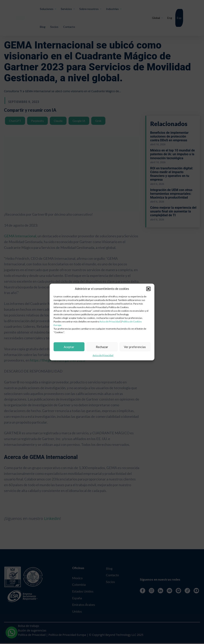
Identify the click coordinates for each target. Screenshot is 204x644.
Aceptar (69, 347)
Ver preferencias (135, 347)
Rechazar (102, 347)
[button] (148, 289)
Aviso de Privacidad (110, 322)
